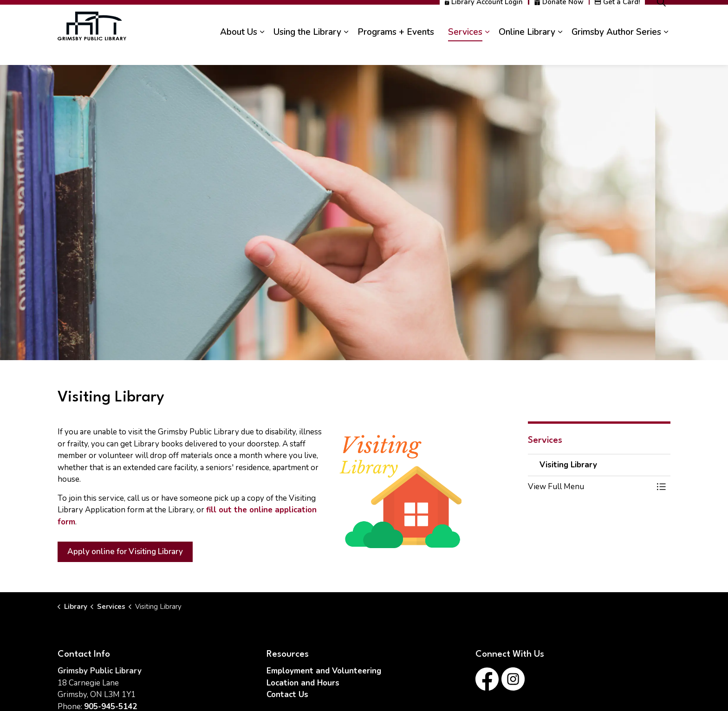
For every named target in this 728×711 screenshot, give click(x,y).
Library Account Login (484, 20)
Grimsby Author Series (616, 50)
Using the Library (307, 50)
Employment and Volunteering (324, 671)
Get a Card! (617, 20)
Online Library (527, 50)
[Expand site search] (661, 20)
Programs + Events (396, 50)
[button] (590, 487)
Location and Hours (303, 683)
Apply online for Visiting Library (125, 552)
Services (465, 50)
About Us (239, 50)
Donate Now (559, 20)
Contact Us (287, 695)
